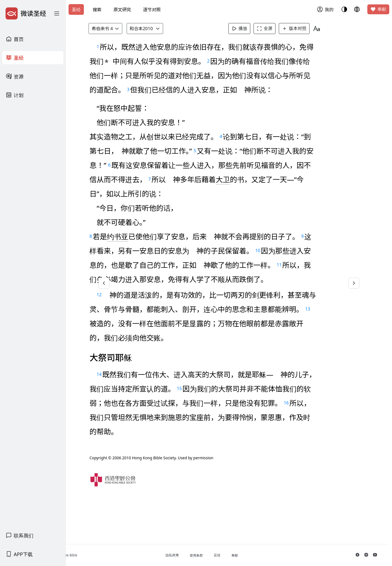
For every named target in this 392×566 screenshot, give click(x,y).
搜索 (97, 10)
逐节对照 (152, 10)
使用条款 (220, 555)
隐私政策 (196, 555)
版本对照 (303, 29)
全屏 (274, 29)
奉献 (378, 9)
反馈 (241, 555)
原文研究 (122, 10)
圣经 (76, 10)
